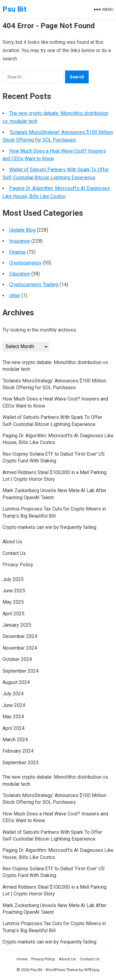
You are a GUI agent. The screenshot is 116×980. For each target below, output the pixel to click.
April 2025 (14, 614)
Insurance (20, 241)
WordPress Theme (62, 970)
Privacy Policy (18, 565)
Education (20, 274)
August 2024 (16, 682)
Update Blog (22, 230)
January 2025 (17, 625)
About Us (12, 542)
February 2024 (18, 751)
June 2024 (14, 705)
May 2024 (13, 717)
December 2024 (20, 636)
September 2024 (21, 671)
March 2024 (15, 740)
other (15, 296)
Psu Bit (14, 9)
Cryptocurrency (25, 263)
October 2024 (17, 659)
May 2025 (13, 602)
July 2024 (13, 694)
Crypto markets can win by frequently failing (49, 527)
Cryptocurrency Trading (34, 285)
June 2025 (14, 591)
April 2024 (14, 728)
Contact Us (14, 553)
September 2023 (21, 763)
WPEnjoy (92, 970)
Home (22, 959)
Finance (17, 252)
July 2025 (13, 579)
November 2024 (20, 648)
